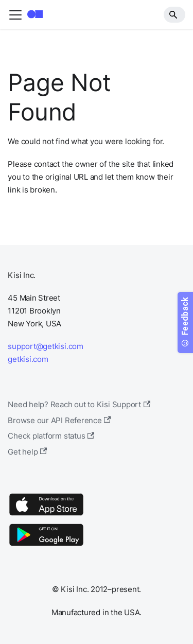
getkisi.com (28, 359)
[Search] (174, 14)
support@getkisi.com (46, 346)
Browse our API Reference (59, 420)
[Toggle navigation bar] (15, 15)
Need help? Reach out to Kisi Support (79, 404)
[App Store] (46, 515)
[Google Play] (46, 545)
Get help (27, 452)
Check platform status (51, 436)
